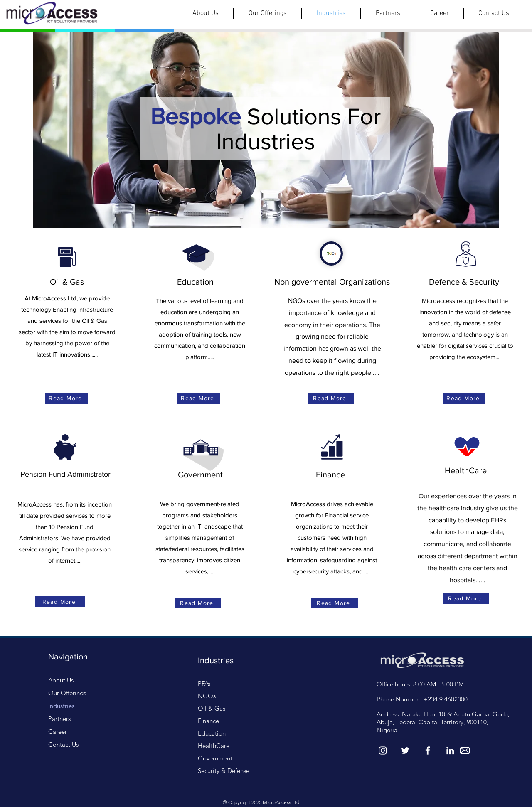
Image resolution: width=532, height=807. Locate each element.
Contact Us (63, 744)
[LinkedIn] (450, 750)
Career (58, 732)
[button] (267, 14)
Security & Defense (224, 771)
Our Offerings (67, 693)
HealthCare (214, 746)
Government (215, 758)
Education (212, 733)
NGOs (207, 696)
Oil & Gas (212, 708)
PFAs (204, 683)
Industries (61, 706)
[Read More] (66, 398)
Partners (59, 719)
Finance (208, 721)
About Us (61, 680)
